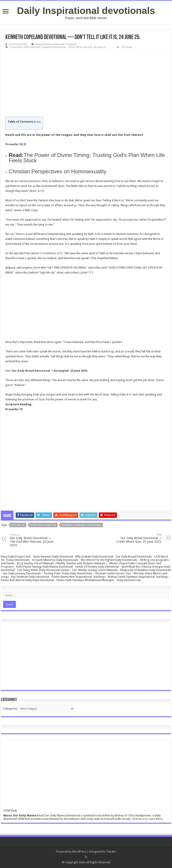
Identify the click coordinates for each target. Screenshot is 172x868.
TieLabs (111, 852)
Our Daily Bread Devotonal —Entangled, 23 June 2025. (50, 371)
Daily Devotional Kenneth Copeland (56, 44)
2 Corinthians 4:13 (51, 253)
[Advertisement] (86, 84)
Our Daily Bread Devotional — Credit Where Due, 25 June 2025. (139, 538)
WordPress (79, 852)
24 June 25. (18, 525)
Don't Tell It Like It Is (43, 525)
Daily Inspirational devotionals (86, 11)
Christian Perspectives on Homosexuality (58, 171)
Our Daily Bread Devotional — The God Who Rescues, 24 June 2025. (33, 540)
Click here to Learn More (147, 819)
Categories (10, 709)
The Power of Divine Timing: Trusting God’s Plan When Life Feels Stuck (87, 158)
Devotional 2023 (18, 44)
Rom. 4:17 (37, 191)
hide (37, 122)
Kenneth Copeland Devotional (82, 525)
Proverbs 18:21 (16, 144)
